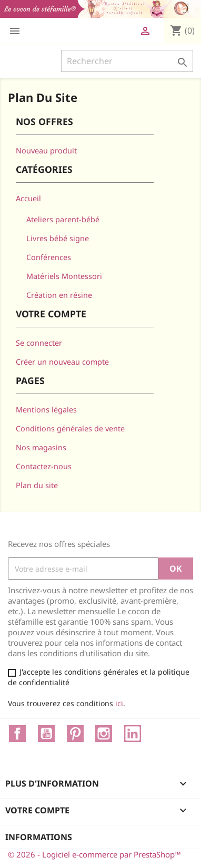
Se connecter (39, 343)
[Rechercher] (127, 61)
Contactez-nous (44, 466)
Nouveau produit (46, 151)
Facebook (17, 733)
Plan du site (37, 485)
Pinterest (75, 733)
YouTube (46, 733)
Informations (39, 837)
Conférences (49, 257)
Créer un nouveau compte (62, 362)
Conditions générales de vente (70, 428)
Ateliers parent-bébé (63, 219)
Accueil (28, 198)
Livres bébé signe (58, 238)
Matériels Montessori (64, 276)
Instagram (104, 733)
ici (119, 703)
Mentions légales (46, 410)
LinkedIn (133, 733)
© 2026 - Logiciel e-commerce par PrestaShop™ (94, 854)
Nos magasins (41, 447)
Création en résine (59, 295)
